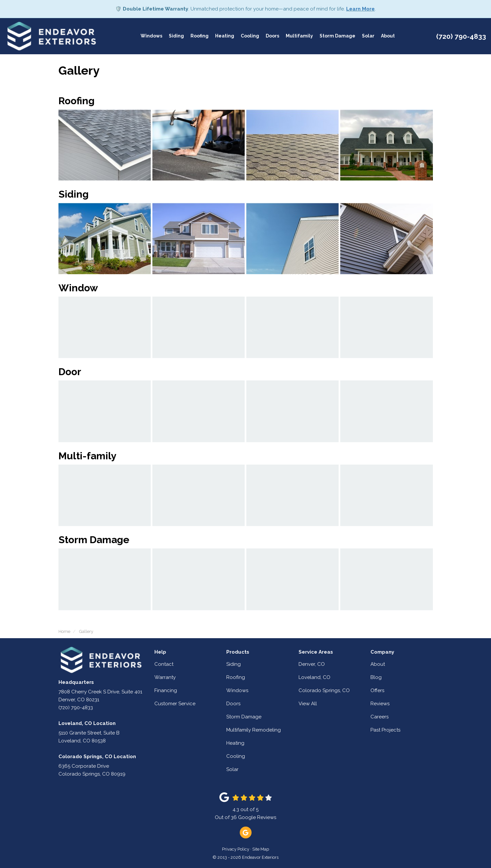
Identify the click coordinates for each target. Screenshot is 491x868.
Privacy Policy (236, 849)
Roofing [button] (200, 36)
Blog (376, 677)
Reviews (380, 704)
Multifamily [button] (299, 36)
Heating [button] (225, 36)
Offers (377, 690)
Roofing (236, 677)
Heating (235, 743)
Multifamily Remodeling (254, 730)
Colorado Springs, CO (324, 690)
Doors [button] (272, 36)
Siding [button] (176, 36)
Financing (166, 690)
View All (308, 704)
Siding (234, 664)
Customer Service (175, 704)
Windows (237, 690)
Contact (164, 664)
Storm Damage (244, 717)
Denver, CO (312, 664)
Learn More (360, 9)
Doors (233, 704)
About (378, 664)
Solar (232, 769)
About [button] (388, 36)
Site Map (261, 849)
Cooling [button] (250, 36)
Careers (379, 717)
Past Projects (385, 730)
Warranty (165, 677)
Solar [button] (368, 36)
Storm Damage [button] (337, 36)
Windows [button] (151, 36)
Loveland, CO (314, 677)
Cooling (236, 756)
